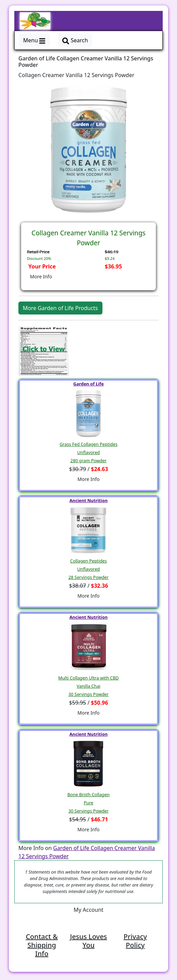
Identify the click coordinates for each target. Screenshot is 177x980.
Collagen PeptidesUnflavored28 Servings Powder (88, 569)
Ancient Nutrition (88, 500)
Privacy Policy (135, 941)
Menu (34, 40)
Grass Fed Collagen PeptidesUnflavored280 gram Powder (88, 452)
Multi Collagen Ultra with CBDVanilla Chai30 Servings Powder (88, 686)
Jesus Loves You (89, 941)
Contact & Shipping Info (42, 945)
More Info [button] (41, 276)
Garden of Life (88, 384)
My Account (88, 910)
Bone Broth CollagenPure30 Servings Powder (88, 803)
